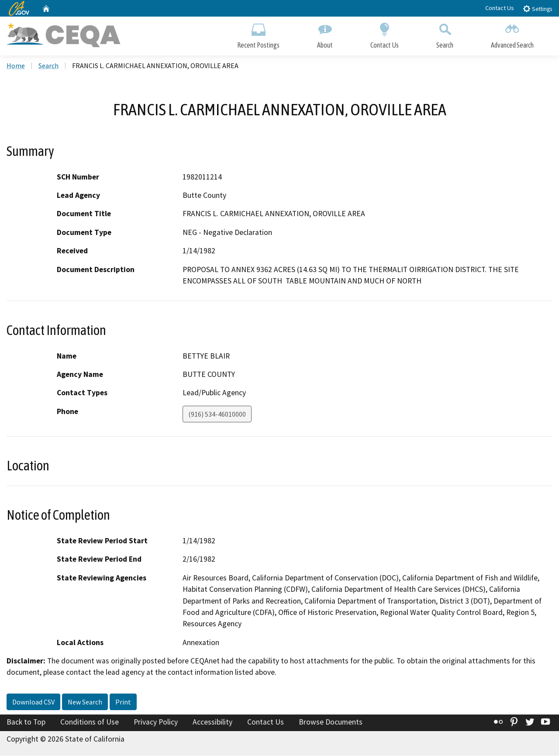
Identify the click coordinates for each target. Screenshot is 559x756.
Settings (537, 9)
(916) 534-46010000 (217, 414)
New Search (85, 702)
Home (16, 66)
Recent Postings (258, 34)
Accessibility (212, 722)
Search (445, 34)
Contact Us (500, 8)
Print (123, 702)
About (325, 34)
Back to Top (26, 722)
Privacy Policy (156, 722)
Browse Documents (331, 722)
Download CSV (33, 702)
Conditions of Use (90, 722)
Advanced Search (512, 34)
